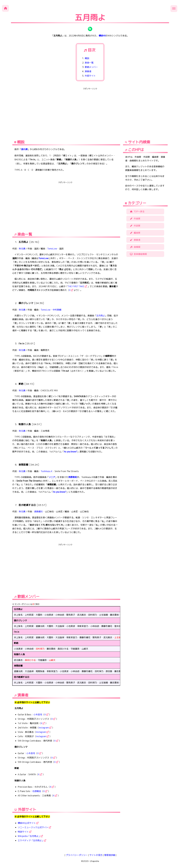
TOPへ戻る (137, 211)
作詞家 (135, 226)
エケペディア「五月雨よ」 (32, 840)
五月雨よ (101, 316)
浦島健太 (38, 511)
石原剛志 (37, 791)
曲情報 (135, 247)
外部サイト (90, 76)
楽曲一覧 (89, 63)
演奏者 (88, 71)
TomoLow (52, 249)
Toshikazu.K (47, 471)
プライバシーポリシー (77, 855)
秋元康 (22, 249)
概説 (87, 58)
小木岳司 (38, 715)
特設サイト (25, 832)
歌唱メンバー (91, 67)
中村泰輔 (57, 310)
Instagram (45, 728)
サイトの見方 (96, 855)
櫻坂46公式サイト (28, 823)
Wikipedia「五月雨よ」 (30, 836)
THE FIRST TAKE (77, 286)
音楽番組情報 (138, 254)
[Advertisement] (90, 110)
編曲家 (135, 233)
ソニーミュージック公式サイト (34, 827)
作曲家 (135, 219)
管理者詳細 (110, 855)
